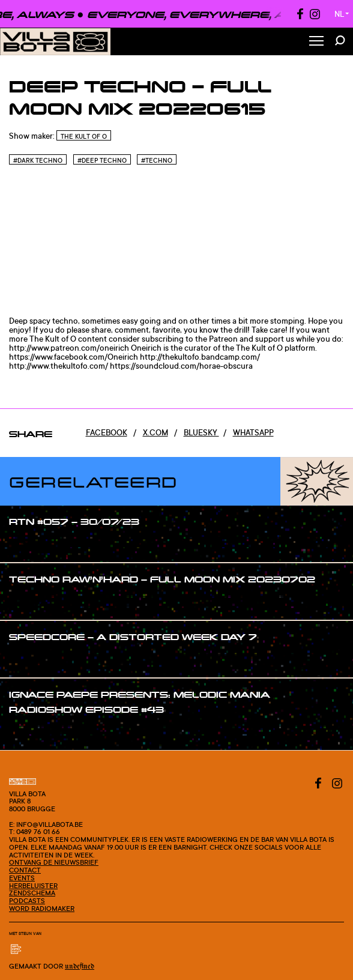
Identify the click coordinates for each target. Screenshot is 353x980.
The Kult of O (84, 136)
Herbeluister (33, 886)
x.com (155, 432)
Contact (25, 870)
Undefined (80, 966)
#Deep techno (102, 160)
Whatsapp (253, 432)
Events (22, 878)
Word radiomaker (42, 909)
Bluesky (201, 432)
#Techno (157, 160)
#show (34, 545)
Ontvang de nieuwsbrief (54, 862)
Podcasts (27, 901)
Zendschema (32, 893)
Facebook (107, 432)
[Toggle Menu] (316, 42)
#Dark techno (38, 160)
